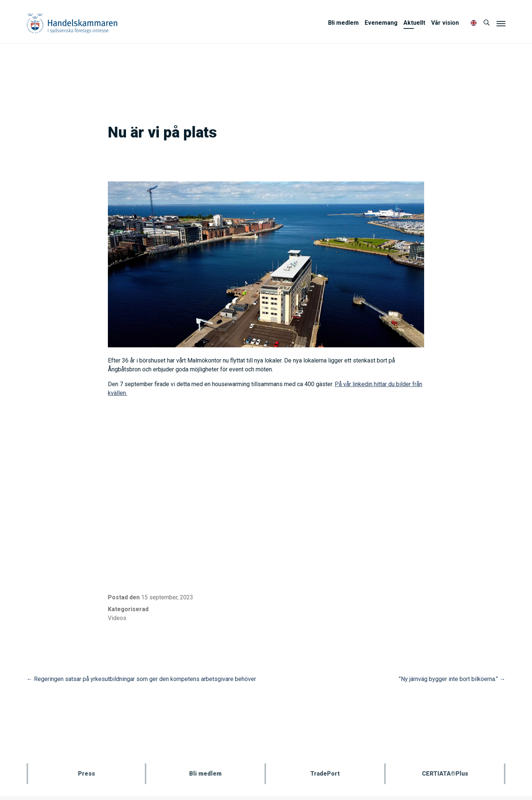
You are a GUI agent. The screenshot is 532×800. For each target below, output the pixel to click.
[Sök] (487, 23)
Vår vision (445, 23)
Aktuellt (414, 23)
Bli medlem (343, 23)
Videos (117, 618)
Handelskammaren (72, 23)
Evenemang (381, 23)
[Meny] (501, 23)
